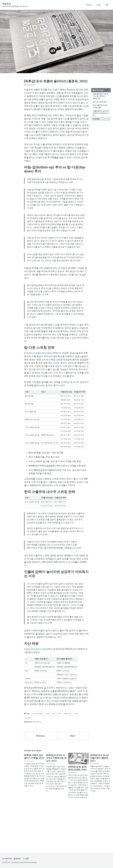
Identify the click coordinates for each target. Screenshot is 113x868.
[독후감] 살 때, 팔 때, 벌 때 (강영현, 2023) (78, 809)
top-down (29, 759)
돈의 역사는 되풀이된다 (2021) (39, 374)
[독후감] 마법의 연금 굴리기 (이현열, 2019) (34, 799)
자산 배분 (96, 123)
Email (17, 859)
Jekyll (22, 863)
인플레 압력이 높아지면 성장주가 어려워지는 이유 (101, 117)
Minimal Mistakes (31, 863)
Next (73, 777)
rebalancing (72, 754)
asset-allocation (39, 754)
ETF (57, 754)
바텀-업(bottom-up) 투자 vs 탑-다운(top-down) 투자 (101, 100)
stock (81, 754)
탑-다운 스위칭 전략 (100, 106)
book (50, 754)
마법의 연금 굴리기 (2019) (37, 687)
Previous (40, 777)
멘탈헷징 (15, 5)
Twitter (7, 859)
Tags (98, 5)
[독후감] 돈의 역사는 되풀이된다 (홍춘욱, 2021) (100, 799)
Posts (89, 5)
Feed (26, 859)
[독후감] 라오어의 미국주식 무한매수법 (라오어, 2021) (56, 799)
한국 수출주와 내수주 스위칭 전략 (100, 110)
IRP (63, 754)
